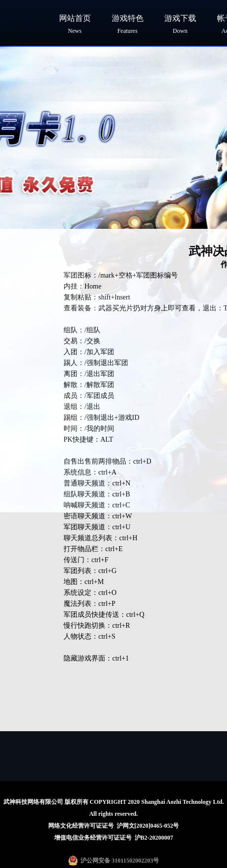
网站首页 (75, 24)
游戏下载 (180, 24)
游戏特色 (128, 24)
